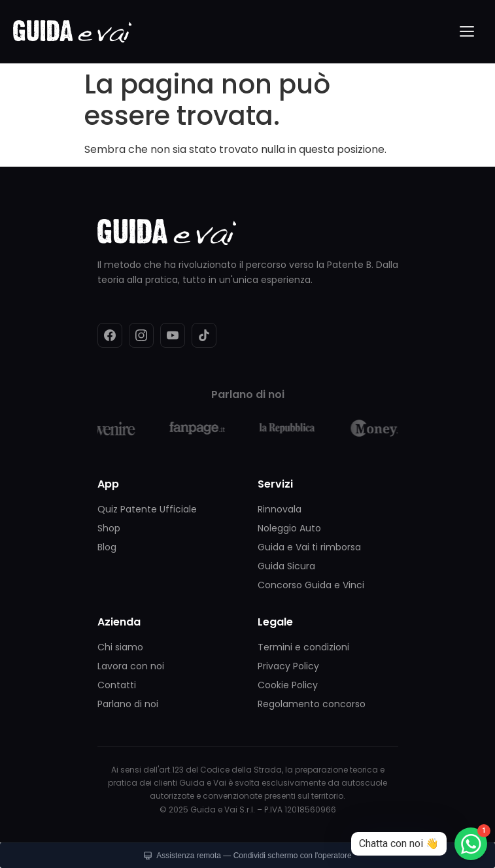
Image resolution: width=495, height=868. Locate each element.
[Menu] (468, 31)
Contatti (117, 685)
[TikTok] (204, 335)
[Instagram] (141, 335)
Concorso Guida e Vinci (311, 585)
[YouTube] (173, 335)
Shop (109, 528)
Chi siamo (120, 647)
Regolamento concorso (312, 704)
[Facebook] (110, 335)
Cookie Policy (288, 685)
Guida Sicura (286, 566)
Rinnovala (280, 509)
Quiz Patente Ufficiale (147, 509)
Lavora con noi (131, 666)
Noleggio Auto (289, 528)
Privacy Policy (288, 666)
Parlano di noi (128, 704)
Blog (107, 547)
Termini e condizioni (303, 647)
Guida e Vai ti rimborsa (309, 547)
